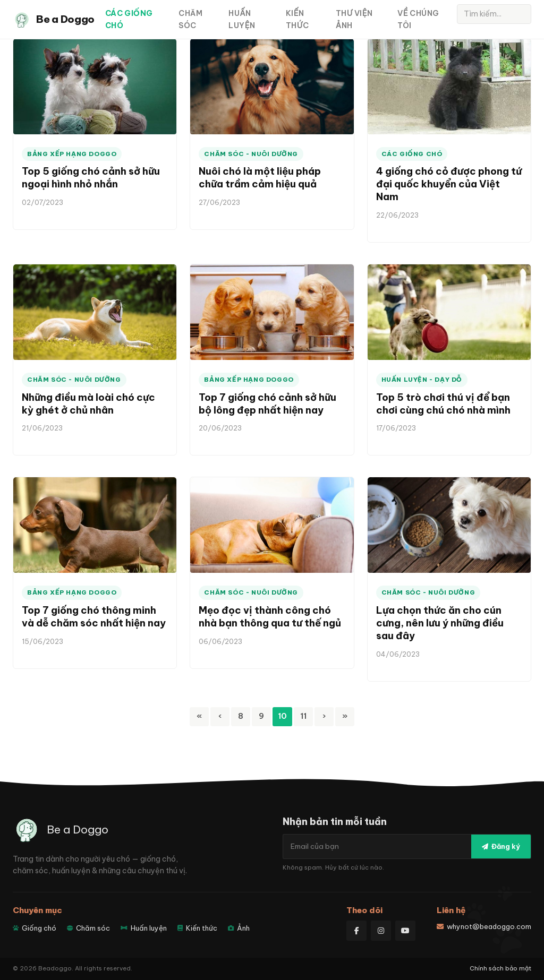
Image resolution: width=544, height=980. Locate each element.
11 (303, 716)
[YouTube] (405, 931)
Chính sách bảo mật (500, 968)
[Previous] (220, 717)
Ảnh (239, 928)
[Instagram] (381, 931)
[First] (199, 717)
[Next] (324, 717)
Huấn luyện (242, 19)
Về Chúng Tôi (418, 19)
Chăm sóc (190, 19)
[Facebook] (356, 931)
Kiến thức (297, 19)
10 (282, 716)
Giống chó (35, 928)
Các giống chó (129, 19)
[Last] (345, 717)
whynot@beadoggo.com (484, 926)
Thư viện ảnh (354, 19)
